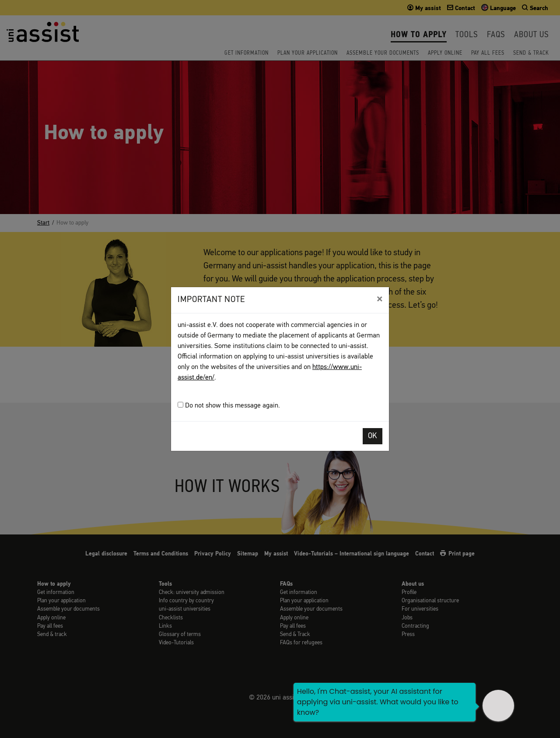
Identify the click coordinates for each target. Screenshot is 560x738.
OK (373, 436)
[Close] (380, 299)
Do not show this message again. (229, 406)
